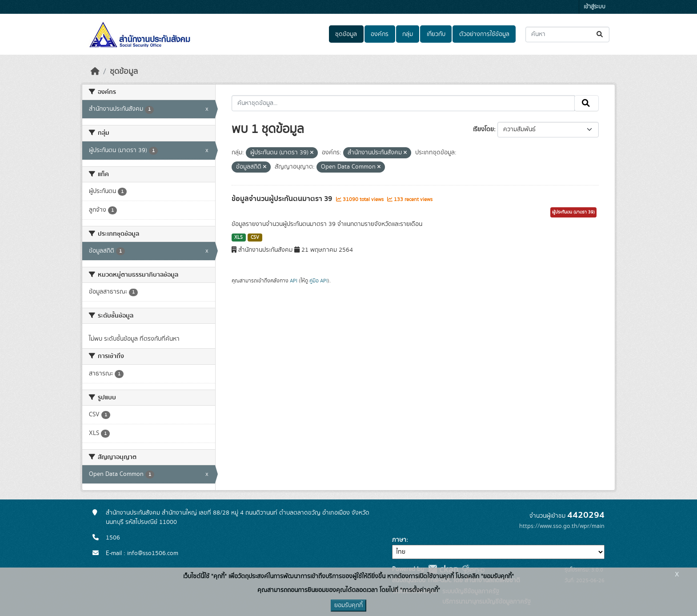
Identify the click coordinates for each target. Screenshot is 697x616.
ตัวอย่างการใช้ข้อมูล (484, 34)
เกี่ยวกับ (436, 34)
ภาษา (399, 540)
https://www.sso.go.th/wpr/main (562, 526)
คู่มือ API (318, 281)
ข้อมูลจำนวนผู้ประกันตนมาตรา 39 (283, 199)
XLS (238, 238)
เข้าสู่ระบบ (595, 7)
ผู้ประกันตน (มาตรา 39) (573, 212)
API (294, 281)
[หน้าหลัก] (95, 72)
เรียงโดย (483, 129)
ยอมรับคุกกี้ (348, 605)
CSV (255, 238)
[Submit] (600, 34)
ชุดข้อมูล (346, 34)
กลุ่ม (408, 34)
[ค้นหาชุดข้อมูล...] (567, 34)
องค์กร (380, 34)
